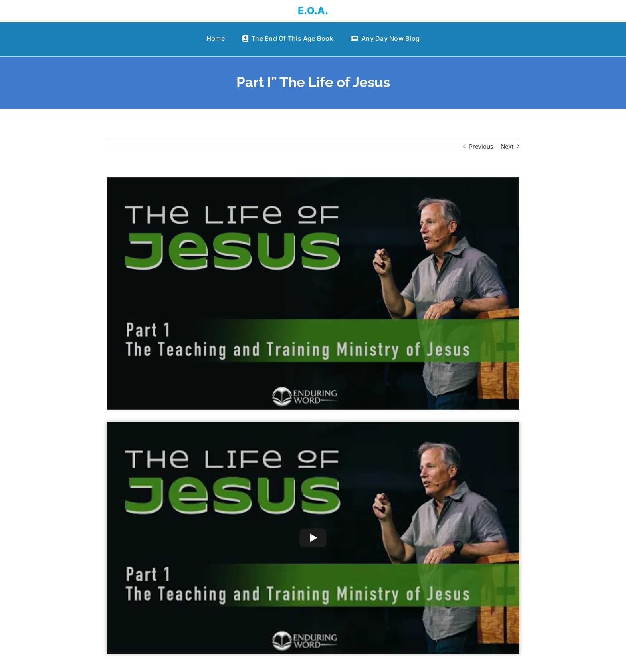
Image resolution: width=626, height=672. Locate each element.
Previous (481, 146)
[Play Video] (313, 538)
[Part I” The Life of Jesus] (313, 293)
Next (507, 146)
